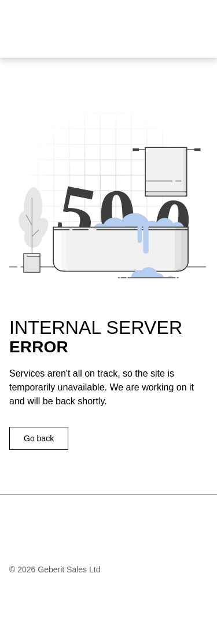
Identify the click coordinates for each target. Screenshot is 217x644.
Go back (39, 438)
